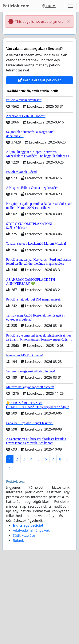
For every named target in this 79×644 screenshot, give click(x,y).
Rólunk (18, 541)
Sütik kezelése (24, 535)
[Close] (69, 21)
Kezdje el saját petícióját (40, 80)
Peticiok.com (16, 6)
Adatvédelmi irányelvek (31, 530)
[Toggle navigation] (71, 6)
